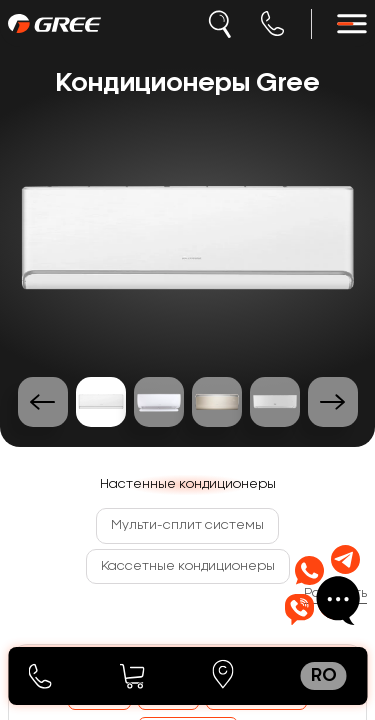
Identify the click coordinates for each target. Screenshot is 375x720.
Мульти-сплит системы (187, 525)
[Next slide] (333, 402)
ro (324, 676)
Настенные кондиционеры (188, 484)
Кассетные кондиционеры (188, 566)
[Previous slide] (43, 402)
